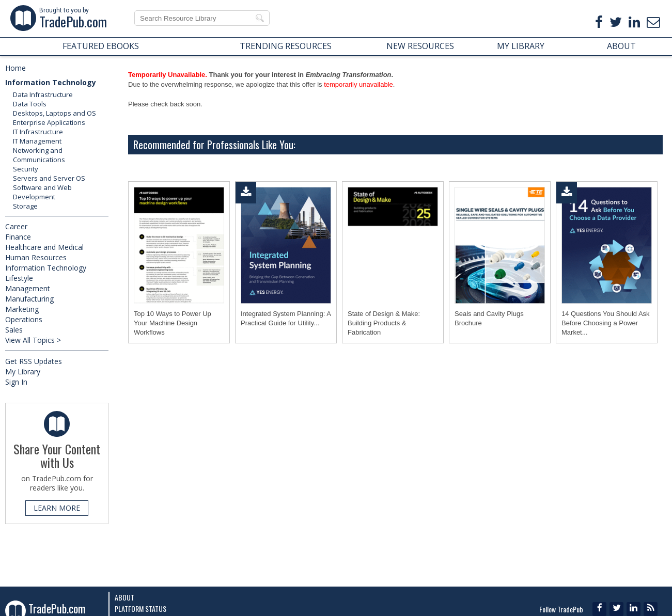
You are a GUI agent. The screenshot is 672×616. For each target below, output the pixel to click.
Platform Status (140, 609)
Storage (25, 206)
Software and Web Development (42, 192)
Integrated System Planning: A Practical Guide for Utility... (286, 318)
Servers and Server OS (49, 178)
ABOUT (621, 46)
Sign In (16, 382)
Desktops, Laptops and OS (54, 113)
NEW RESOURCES (420, 46)
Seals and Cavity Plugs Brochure (489, 318)
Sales (14, 330)
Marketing (22, 309)
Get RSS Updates (34, 361)
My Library (23, 372)
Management (28, 288)
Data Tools (30, 104)
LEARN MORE (57, 508)
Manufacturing (29, 299)
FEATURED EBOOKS (101, 46)
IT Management (37, 141)
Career (16, 226)
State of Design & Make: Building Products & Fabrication (384, 323)
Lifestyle (19, 278)
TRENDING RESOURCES (286, 46)
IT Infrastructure (38, 132)
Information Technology (51, 82)
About (124, 597)
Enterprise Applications (49, 122)
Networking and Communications (39, 155)
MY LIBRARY (521, 46)
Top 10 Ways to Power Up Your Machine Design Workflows (173, 323)
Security (26, 169)
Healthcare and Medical (44, 247)
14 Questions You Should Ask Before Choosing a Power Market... (606, 323)
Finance (18, 237)
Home (15, 68)
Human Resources (36, 257)
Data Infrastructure (43, 94)
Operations (24, 319)
